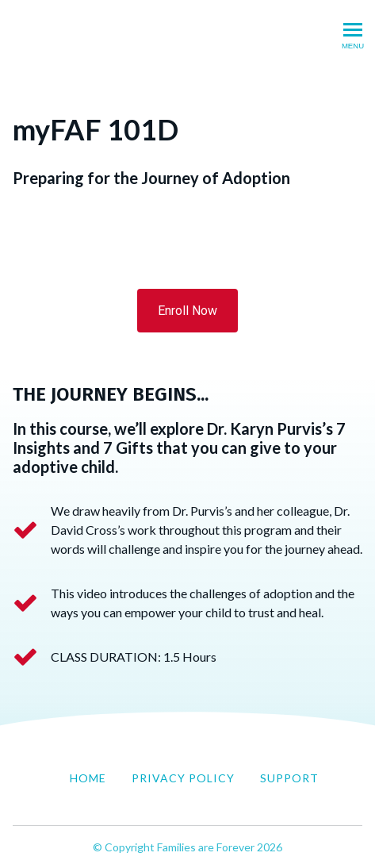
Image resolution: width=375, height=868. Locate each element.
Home (88, 778)
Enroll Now (187, 311)
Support (289, 778)
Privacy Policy (183, 778)
